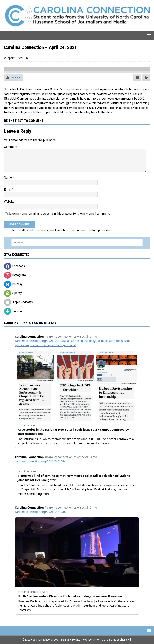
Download (16, 78)
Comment (11, 147)
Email (8, 190)
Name (8, 178)
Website (9, 202)
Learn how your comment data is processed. (84, 230)
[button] (148, 36)
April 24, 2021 (15, 58)
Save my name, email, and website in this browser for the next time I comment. (59, 214)
